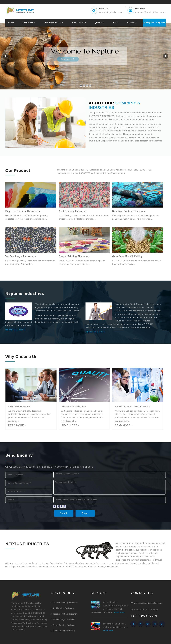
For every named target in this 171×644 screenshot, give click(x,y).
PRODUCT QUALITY (74, 407)
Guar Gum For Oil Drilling (127, 256)
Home (11, 23)
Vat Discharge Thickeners (21, 256)
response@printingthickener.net (148, 603)
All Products (51, 23)
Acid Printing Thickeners (62, 608)
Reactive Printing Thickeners (129, 211)
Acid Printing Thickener (73, 211)
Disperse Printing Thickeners (64, 603)
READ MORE (17, 425)
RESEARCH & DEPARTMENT (132, 407)
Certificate (77, 23)
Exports (127, 23)
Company (27, 23)
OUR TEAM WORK (19, 407)
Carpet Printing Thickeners (63, 625)
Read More (119, 612)
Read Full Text (95, 332)
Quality (96, 23)
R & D (111, 23)
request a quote (152, 23)
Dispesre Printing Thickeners (23, 211)
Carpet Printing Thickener (74, 256)
